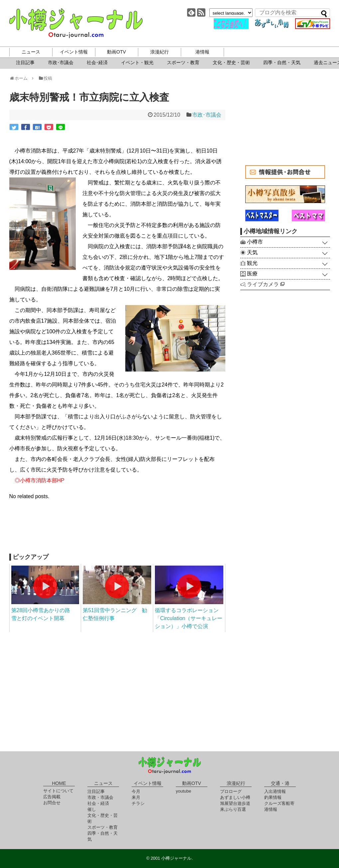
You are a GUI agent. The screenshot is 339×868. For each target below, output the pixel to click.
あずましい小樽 (235, 797)
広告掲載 (52, 797)
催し (92, 809)
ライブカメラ (266, 284)
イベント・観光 (137, 62)
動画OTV (116, 52)
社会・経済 (98, 803)
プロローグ (231, 791)
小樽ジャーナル (76, 23)
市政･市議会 (61, 62)
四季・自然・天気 (282, 62)
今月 (136, 791)
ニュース (31, 52)
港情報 (202, 52)
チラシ (138, 803)
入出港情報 (275, 791)
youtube (183, 791)
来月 (136, 797)
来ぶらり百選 (233, 809)
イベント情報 (74, 52)
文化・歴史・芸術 (231, 62)
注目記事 (25, 62)
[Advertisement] (117, 530)
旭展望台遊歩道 (235, 803)
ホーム (21, 78)
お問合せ (52, 803)
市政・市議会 (100, 797)
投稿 (45, 78)
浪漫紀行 (160, 52)
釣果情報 (273, 797)
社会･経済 (97, 62)
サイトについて (58, 791)
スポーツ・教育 (183, 62)
